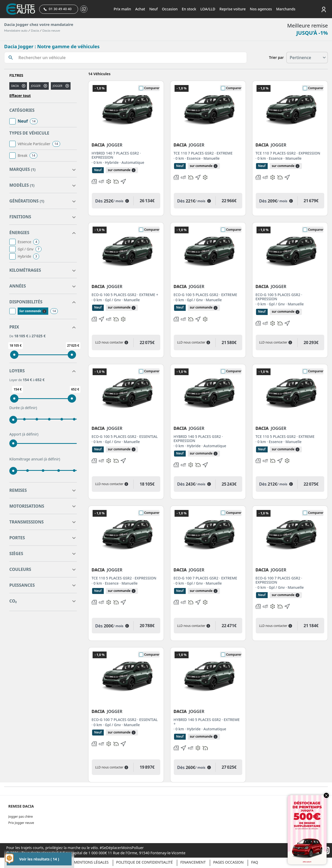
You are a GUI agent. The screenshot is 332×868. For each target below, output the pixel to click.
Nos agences (261, 9)
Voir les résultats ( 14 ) (39, 859)
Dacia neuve (51, 31)
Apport (24, 434)
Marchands (286, 9)
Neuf (153, 9)
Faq (255, 862)
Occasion (170, 9)
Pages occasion (228, 862)
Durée (23, 408)
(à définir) (29, 408)
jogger (36, 86)
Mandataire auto (16, 31)
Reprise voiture (233, 9)
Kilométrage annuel (35, 459)
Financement (193, 862)
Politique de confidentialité (144, 862)
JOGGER (57, 86)
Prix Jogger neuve (21, 823)
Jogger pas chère (21, 817)
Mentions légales (91, 862)
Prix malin (122, 9)
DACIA (15, 86)
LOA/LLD (208, 9)
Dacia (35, 31)
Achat (140, 9)
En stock (189, 9)
